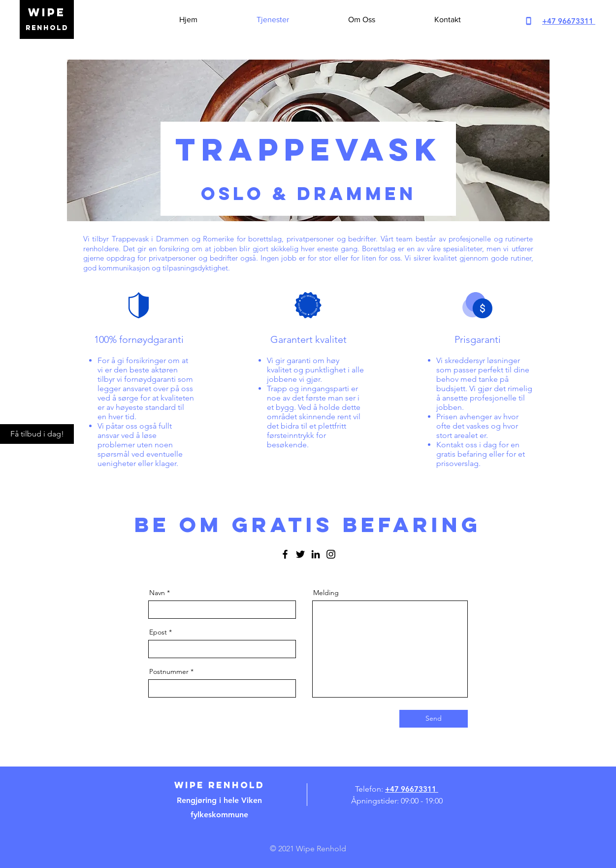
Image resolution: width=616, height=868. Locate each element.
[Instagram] (331, 554)
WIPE (47, 12)
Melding (326, 593)
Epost (158, 632)
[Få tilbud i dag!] (37, 434)
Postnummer (169, 671)
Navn (157, 593)
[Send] (434, 719)
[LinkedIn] (316, 554)
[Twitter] (300, 554)
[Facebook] (285, 554)
